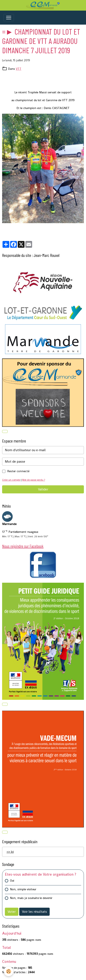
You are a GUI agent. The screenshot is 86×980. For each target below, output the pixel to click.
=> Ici (10, 852)
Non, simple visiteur (23, 889)
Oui (12, 881)
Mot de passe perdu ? (34, 480)
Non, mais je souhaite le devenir (31, 898)
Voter (12, 912)
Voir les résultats (34, 912)
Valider (43, 489)
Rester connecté (18, 471)
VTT (19, 69)
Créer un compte (11, 480)
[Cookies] (9, 971)
